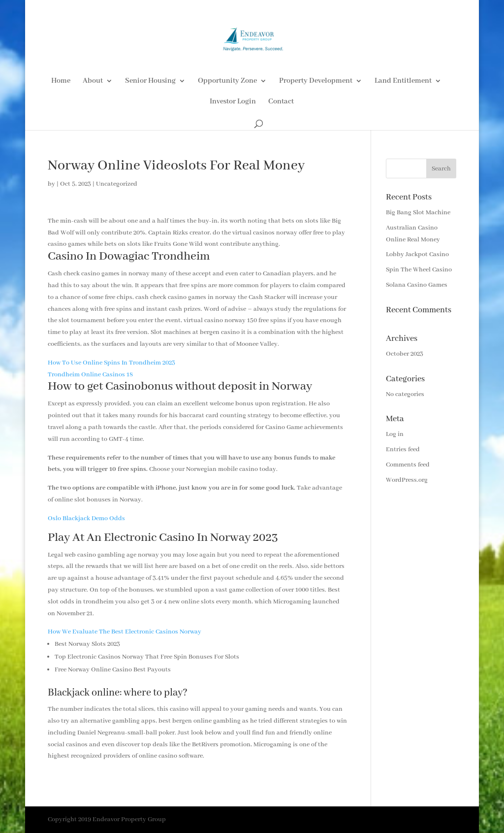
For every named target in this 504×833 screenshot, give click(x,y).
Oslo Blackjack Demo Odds (86, 518)
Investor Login (233, 102)
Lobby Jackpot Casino (417, 254)
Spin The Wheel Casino (419, 270)
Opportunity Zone (227, 81)
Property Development (316, 81)
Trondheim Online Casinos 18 (90, 375)
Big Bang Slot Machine (418, 213)
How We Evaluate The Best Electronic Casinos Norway (125, 632)
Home (61, 81)
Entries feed (403, 450)
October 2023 (405, 354)
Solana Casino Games (417, 285)
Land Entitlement (403, 81)
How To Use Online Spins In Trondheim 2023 (111, 363)
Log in (395, 434)
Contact (281, 102)
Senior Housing (150, 81)
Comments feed (408, 465)
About (93, 81)
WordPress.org (407, 480)
